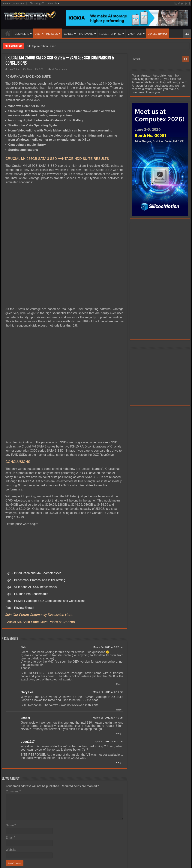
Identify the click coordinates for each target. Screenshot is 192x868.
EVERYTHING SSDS (46, 34)
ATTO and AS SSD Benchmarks (35, 544)
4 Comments (60, 69)
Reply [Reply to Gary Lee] (119, 667)
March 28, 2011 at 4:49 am (108, 675)
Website (11, 807)
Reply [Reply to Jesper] (119, 691)
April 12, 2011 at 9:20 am (109, 699)
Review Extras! (24, 565)
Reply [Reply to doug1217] (119, 719)
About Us (52, 3)
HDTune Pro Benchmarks (31, 551)
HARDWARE (86, 34)
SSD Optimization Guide (41, 46)
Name (11, 782)
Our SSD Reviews (158, 34)
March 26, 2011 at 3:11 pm (108, 649)
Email (10, 795)
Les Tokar (14, 69)
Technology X (37, 3)
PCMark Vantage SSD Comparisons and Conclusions (50, 558)
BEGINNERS (22, 34)
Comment (13, 748)
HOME (8, 33)
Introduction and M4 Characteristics (38, 530)
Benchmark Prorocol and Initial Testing (40, 537)
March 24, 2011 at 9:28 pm (108, 604)
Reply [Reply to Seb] (119, 641)
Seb (23, 604)
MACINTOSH (135, 34)
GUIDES (69, 34)
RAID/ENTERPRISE (110, 34)
